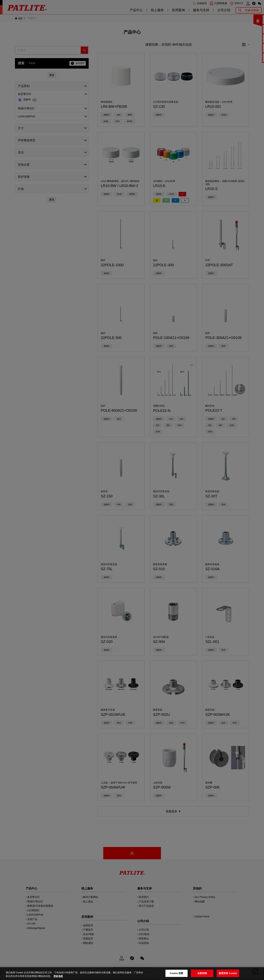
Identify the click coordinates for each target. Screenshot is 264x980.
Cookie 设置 (176, 973)
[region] (132, 974)
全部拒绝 (202, 973)
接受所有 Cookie (228, 973)
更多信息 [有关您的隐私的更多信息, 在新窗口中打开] (58, 976)
